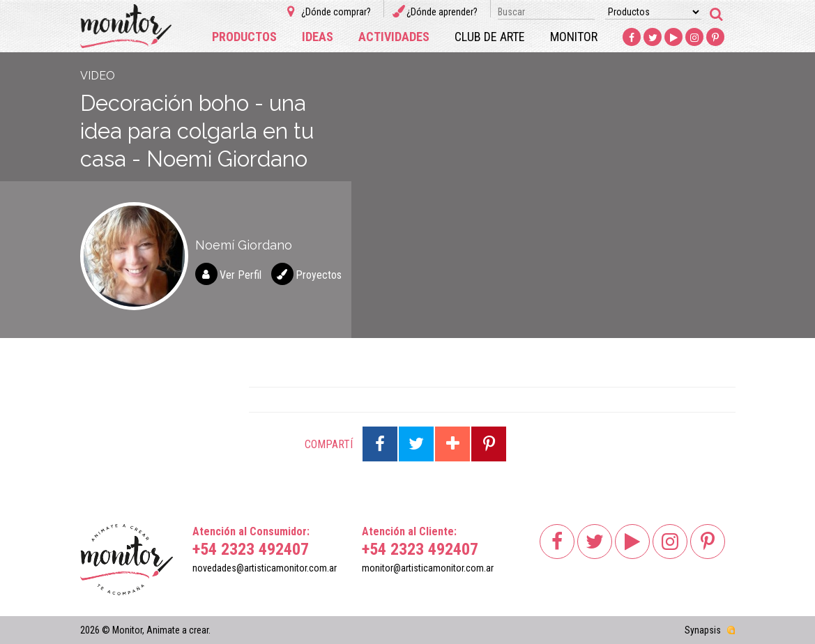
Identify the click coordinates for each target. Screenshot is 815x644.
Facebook (632, 38)
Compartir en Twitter (416, 444)
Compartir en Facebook (380, 444)
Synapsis (703, 630)
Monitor (574, 37)
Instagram (695, 38)
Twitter (653, 38)
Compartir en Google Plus (452, 444)
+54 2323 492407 (251, 549)
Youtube (674, 38)
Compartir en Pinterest (489, 444)
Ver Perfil (241, 275)
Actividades (394, 37)
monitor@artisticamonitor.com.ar (428, 568)
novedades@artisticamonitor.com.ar (265, 568)
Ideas (318, 37)
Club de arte (490, 37)
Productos (244, 37)
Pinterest (716, 38)
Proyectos (319, 275)
